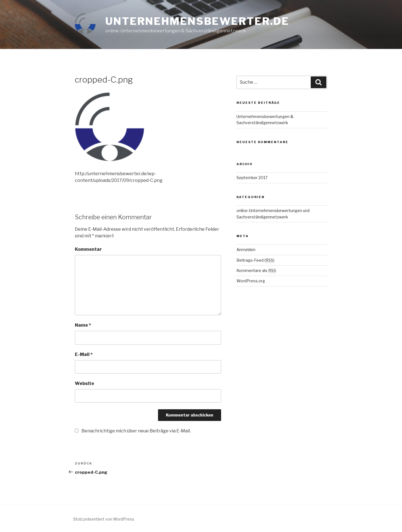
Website (84, 383)
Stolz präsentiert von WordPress (104, 519)
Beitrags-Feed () (255, 260)
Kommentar (88, 249)
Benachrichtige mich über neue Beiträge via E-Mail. (136, 431)
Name (83, 325)
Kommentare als (256, 270)
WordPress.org (251, 281)
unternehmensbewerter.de (197, 21)
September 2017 (252, 178)
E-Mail (84, 354)
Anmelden (246, 250)
